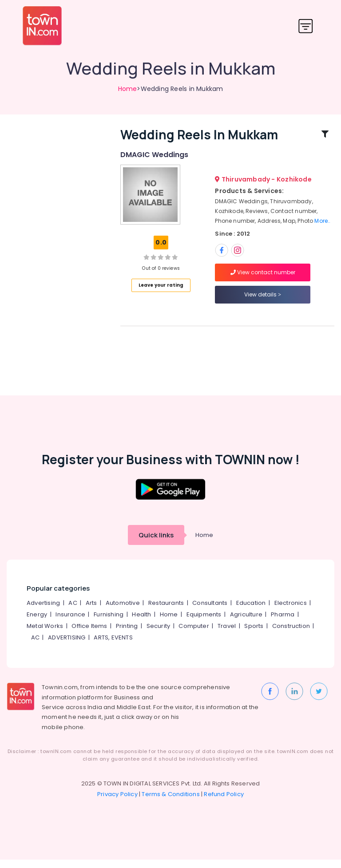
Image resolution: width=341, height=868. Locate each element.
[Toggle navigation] (306, 26)
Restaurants (166, 611)
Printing (127, 634)
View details (263, 298)
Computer (194, 634)
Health (141, 623)
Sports (254, 634)
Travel (227, 634)
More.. (322, 225)
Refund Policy (224, 803)
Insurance (70, 623)
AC (73, 611)
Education (251, 611)
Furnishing (109, 623)
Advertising (43, 611)
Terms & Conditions (171, 803)
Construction (291, 634)
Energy (37, 623)
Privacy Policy (117, 803)
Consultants (210, 611)
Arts (91, 611)
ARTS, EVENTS (113, 646)
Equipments (204, 623)
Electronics (291, 611)
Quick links (156, 543)
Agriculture (246, 623)
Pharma (283, 623)
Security (159, 634)
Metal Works (45, 634)
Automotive (123, 611)
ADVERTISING (67, 646)
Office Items (89, 634)
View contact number (263, 276)
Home (128, 89)
